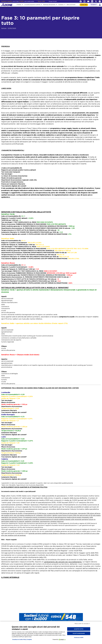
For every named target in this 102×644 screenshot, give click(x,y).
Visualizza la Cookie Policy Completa (22, 639)
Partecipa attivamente (49, 5)
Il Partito (19, 5)
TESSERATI (94, 5)
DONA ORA (84, 5)
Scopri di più (53, 1)
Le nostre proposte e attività (32, 5)
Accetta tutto (79, 629)
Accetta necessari (79, 633)
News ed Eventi (71, 5)
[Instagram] (84, 1)
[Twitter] (96, 1)
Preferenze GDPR (79, 637)
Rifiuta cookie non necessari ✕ (82, 624)
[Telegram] (100, 1)
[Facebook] (81, 1)
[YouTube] (88, 1)
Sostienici (61, 5)
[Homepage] (7, 5)
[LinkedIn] (92, 1)
